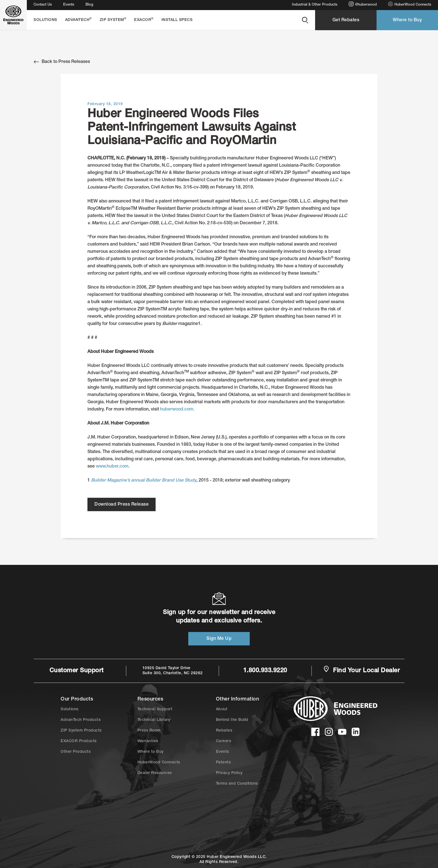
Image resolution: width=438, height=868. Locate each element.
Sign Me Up (219, 639)
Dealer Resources (155, 773)
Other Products (76, 752)
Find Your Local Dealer (361, 670)
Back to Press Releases (62, 62)
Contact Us (43, 5)
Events (69, 5)
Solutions (45, 20)
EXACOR (144, 20)
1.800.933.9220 (265, 671)
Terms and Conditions (237, 784)
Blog (89, 5)
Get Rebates (346, 20)
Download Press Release (122, 505)
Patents (223, 763)
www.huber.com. (113, 467)
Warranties (148, 741)
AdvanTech (78, 20)
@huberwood (363, 4)
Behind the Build (232, 720)
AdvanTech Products (81, 720)
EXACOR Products (79, 741)
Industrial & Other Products (315, 5)
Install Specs (177, 20)
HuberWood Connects (410, 4)
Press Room (149, 731)
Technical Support (155, 709)
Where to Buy (407, 20)
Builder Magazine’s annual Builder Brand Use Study (144, 481)
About (222, 709)
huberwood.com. (177, 410)
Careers (224, 741)
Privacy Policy (229, 773)
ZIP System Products (81, 731)
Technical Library (154, 720)
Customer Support (77, 671)
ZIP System (113, 20)
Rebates (224, 731)
